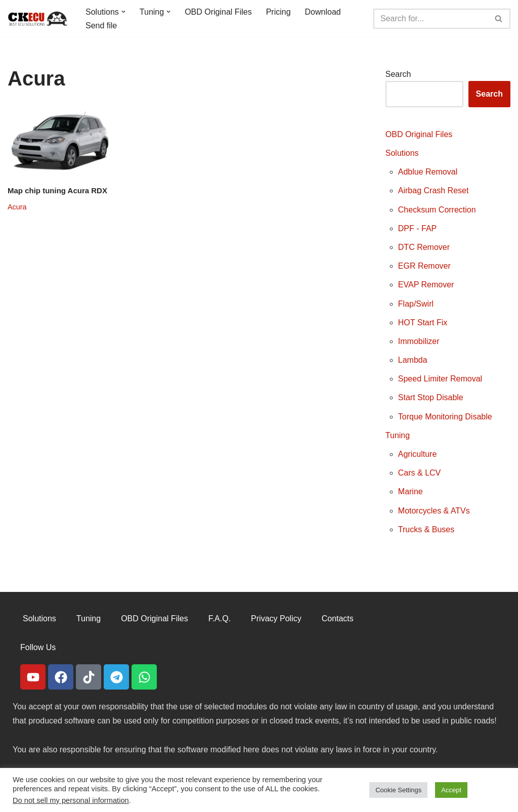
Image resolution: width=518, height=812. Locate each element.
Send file (101, 26)
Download (323, 12)
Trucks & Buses (426, 529)
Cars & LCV (419, 473)
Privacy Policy (276, 618)
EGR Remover (424, 266)
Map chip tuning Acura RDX (57, 190)
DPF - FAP (417, 228)
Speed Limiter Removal (440, 379)
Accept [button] (451, 790)
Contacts (338, 618)
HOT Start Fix (423, 323)
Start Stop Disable (431, 397)
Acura (17, 207)
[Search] (430, 19)
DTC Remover (424, 247)
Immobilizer (419, 341)
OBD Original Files (218, 12)
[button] (123, 12)
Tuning (398, 435)
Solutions (402, 153)
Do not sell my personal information (71, 800)
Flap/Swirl (416, 304)
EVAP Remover (426, 285)
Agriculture (417, 454)
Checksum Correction (437, 210)
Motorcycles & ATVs (434, 511)
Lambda (413, 360)
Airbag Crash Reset (434, 190)
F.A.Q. (220, 618)
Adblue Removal (428, 172)
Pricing (278, 12)
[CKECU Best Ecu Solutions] (38, 18)
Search (398, 74)
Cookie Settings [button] (398, 790)
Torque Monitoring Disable (445, 417)
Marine (411, 492)
